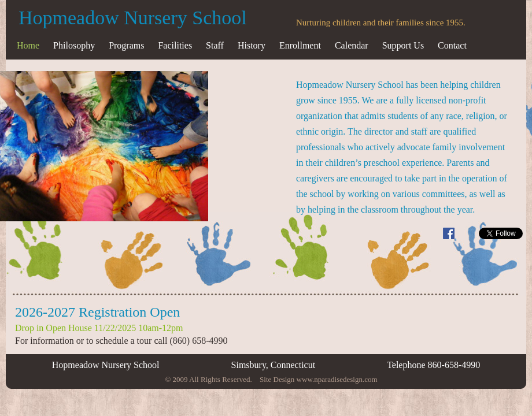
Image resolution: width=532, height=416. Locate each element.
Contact (452, 45)
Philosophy (74, 45)
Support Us (403, 45)
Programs (126, 45)
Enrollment (300, 45)
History (252, 45)
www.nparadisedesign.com (337, 379)
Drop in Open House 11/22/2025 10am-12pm (99, 328)
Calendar (352, 45)
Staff (215, 45)
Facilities (175, 45)
